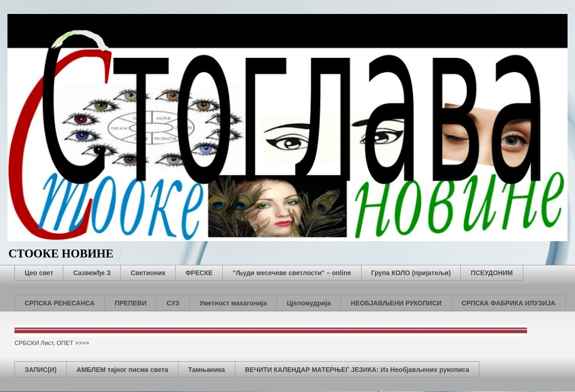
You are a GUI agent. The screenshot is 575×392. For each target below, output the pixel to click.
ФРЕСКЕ (199, 273)
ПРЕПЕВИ (130, 303)
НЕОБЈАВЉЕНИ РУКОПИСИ (396, 303)
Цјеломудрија (309, 303)
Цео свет (39, 273)
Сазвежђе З (92, 273)
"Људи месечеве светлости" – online (292, 273)
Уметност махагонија (233, 303)
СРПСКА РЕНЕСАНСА (60, 303)
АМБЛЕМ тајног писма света (122, 370)
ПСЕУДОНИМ (492, 273)
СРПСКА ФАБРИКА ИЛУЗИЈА (509, 303)
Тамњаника (207, 370)
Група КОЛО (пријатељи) (411, 273)
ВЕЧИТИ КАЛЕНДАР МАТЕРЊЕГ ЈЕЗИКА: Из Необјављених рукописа (357, 370)
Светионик (148, 273)
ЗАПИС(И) (41, 370)
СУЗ (173, 303)
